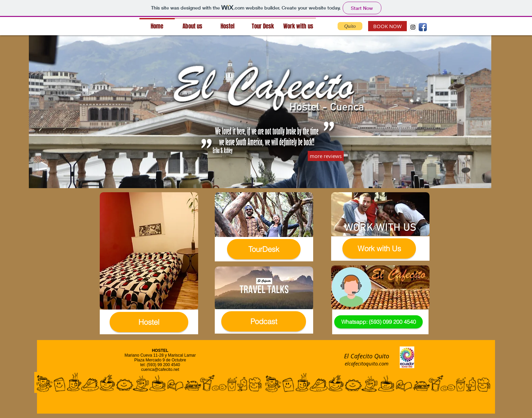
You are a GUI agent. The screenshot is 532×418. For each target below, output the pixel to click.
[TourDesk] (264, 249)
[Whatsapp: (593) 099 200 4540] (378, 322)
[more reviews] (326, 156)
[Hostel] (149, 322)
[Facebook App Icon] (423, 27)
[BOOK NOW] (387, 26)
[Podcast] (264, 321)
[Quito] (350, 26)
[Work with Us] (379, 248)
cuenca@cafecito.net (160, 370)
